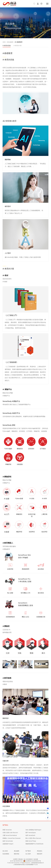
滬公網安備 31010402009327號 (32, 861)
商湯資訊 (40, 851)
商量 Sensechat (7, 830)
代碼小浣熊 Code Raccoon (10, 833)
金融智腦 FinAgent (8, 844)
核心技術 (5, 851)
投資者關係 (6, 854)
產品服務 (10, 42)
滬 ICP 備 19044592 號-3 (16, 861)
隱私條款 (21, 859)
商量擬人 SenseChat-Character (12, 838)
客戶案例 (28, 851)
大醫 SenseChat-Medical (10, 835)
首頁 (4, 42)
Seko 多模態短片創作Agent (33, 830)
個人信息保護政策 (28, 859)
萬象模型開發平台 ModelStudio (34, 844)
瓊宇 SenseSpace (31, 833)
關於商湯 (17, 854)
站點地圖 (36, 859)
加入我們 (28, 854)
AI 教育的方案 (18, 46)
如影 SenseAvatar (8, 841)
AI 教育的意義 (7, 46)
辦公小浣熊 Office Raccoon (33, 838)
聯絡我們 (40, 854)
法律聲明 (15, 859)
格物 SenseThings (31, 841)
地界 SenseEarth (30, 835)
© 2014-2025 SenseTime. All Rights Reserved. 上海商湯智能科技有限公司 (25, 863)
